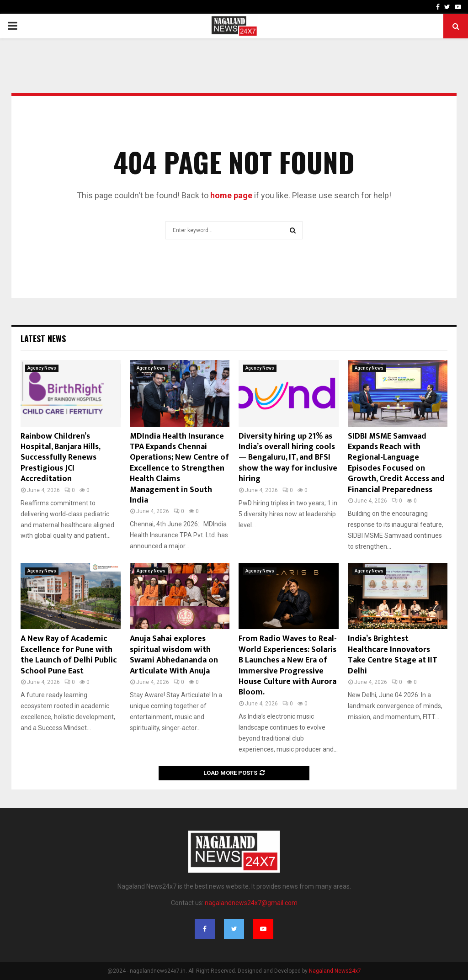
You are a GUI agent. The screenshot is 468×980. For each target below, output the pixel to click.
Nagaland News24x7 (335, 971)
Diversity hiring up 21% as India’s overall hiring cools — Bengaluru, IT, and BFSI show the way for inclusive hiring (288, 458)
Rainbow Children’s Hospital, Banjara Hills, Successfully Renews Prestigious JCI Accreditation (60, 458)
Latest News (43, 339)
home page (231, 195)
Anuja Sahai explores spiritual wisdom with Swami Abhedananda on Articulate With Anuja (174, 655)
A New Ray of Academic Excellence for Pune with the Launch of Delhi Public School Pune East (69, 655)
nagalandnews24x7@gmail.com (251, 903)
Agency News (42, 368)
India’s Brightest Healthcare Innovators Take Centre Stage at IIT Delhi (393, 655)
